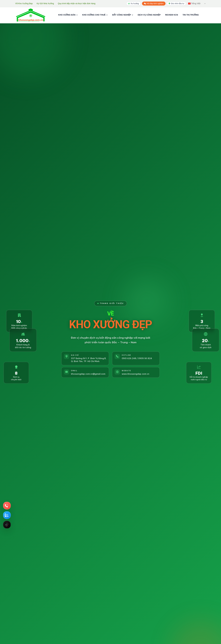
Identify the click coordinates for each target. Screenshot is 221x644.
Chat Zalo (7, 515)
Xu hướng (133, 4)
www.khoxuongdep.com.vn (135, 374)
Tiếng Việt (194, 4)
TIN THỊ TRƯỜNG (191, 15)
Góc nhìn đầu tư (176, 4)
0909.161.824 (145, 358)
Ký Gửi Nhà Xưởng (45, 3)
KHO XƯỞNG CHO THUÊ (95, 15)
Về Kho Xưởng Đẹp (24, 3)
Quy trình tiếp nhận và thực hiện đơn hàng (77, 3)
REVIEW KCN (172, 15)
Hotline (7, 506)
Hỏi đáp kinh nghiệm (154, 4)
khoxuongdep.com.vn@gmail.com (88, 374)
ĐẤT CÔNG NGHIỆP (123, 15)
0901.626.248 (129, 358)
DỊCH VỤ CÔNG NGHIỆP (149, 15)
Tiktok (7, 525)
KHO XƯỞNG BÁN (68, 15)
